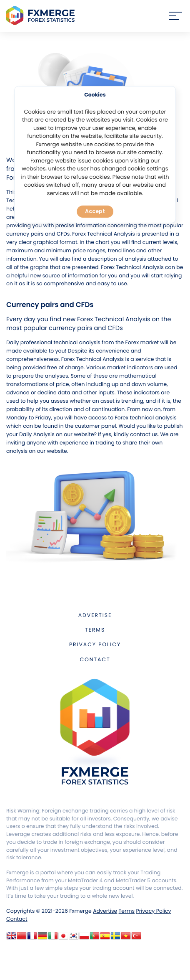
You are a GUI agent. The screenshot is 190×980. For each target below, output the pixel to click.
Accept (95, 211)
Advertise (95, 616)
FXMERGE (42, 16)
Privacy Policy (95, 645)
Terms (95, 630)
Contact (95, 660)
